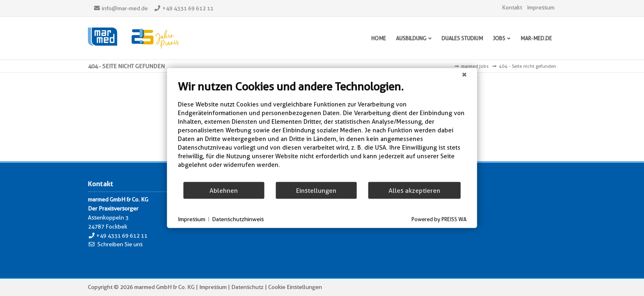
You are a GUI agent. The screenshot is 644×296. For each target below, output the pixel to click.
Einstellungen (316, 190)
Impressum (541, 7)
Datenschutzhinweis (238, 219)
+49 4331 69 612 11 (188, 8)
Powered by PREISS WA (439, 219)
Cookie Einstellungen (295, 287)
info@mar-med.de (125, 8)
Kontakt (512, 7)
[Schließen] (465, 75)
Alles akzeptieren (414, 190)
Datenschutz (247, 287)
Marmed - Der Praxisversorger (133, 38)
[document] (322, 131)
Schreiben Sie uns (120, 244)
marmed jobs (475, 66)
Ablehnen (224, 190)
